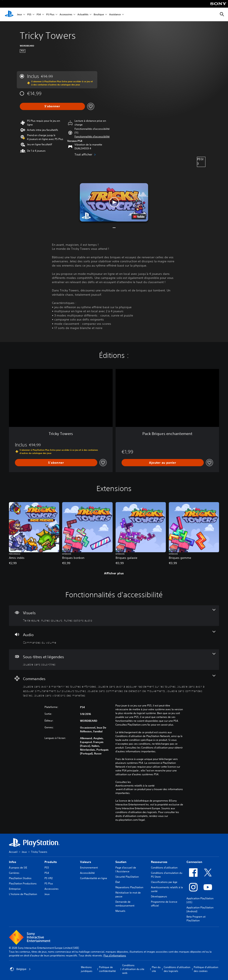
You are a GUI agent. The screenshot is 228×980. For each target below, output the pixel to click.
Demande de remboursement (125, 904)
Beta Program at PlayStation (196, 919)
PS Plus (50, 15)
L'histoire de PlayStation (23, 894)
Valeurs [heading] (86, 862)
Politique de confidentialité (107, 969)
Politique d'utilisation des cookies (206, 969)
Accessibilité (87, 873)
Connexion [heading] (194, 862)
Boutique (99, 15)
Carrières (14, 873)
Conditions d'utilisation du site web (133, 969)
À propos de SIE (18, 868)
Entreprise (15, 889)
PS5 (29, 15)
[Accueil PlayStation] (9, 14)
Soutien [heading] (121, 862)
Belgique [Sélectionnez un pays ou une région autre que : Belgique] (20, 969)
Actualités (83, 15)
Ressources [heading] (159, 862)
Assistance (115, 15)
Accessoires (66, 15)
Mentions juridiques (87, 969)
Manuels (120, 911)
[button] (92, 137)
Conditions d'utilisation (164, 868)
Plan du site (156, 969)
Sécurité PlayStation (127, 877)
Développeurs (159, 896)
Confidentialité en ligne (94, 878)
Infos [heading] (13, 862)
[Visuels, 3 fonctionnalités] (114, 616)
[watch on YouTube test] (139, 217)
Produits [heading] (51, 862)
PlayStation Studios (20, 878)
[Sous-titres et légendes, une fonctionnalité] (114, 660)
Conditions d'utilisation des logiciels (177, 969)
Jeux (19, 15)
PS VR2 (49, 878)
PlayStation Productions (23, 883)
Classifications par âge (164, 882)
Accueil (13, 852)
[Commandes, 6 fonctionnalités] (114, 686)
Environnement (89, 868)
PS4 (39, 15)
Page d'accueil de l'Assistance (126, 869)
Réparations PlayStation (129, 887)
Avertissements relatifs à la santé (135, 786)
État (118, 882)
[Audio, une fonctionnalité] (114, 638)
